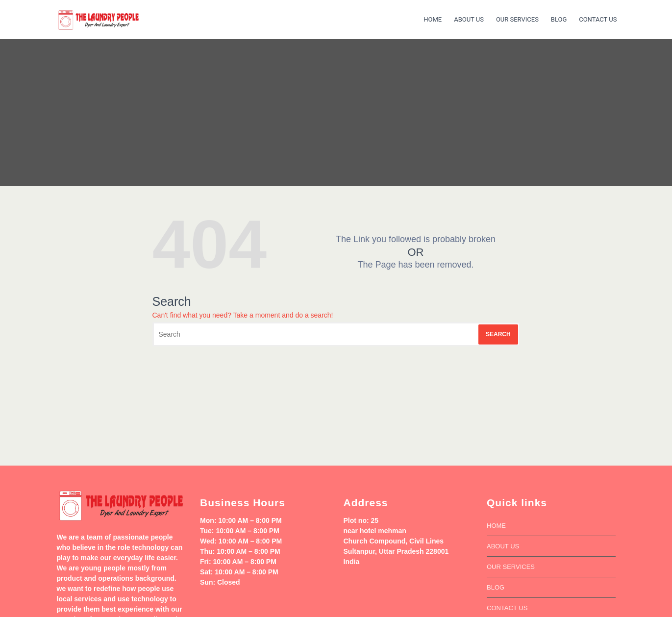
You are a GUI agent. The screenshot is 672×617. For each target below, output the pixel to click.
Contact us (598, 19)
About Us (469, 19)
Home (433, 19)
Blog (559, 19)
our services (517, 19)
